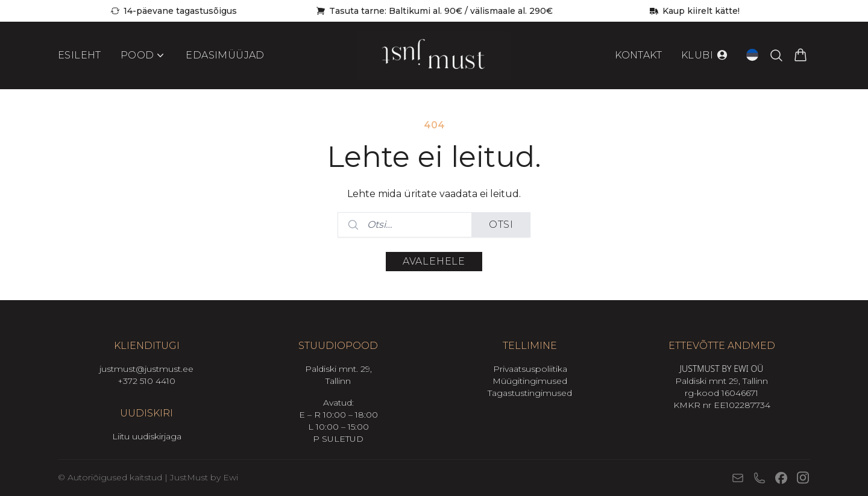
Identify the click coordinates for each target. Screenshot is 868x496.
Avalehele (434, 261)
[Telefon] (759, 478)
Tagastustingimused (530, 393)
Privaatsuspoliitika (530, 369)
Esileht (80, 55)
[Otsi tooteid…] (776, 55)
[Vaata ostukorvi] (800, 55)
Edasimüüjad (225, 55)
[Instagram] (803, 478)
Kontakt (638, 55)
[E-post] (738, 478)
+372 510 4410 (146, 381)
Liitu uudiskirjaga (147, 436)
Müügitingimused (530, 381)
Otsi (501, 224)
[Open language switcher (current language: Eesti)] (752, 55)
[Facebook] (781, 478)
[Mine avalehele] (434, 55)
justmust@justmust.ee (146, 369)
